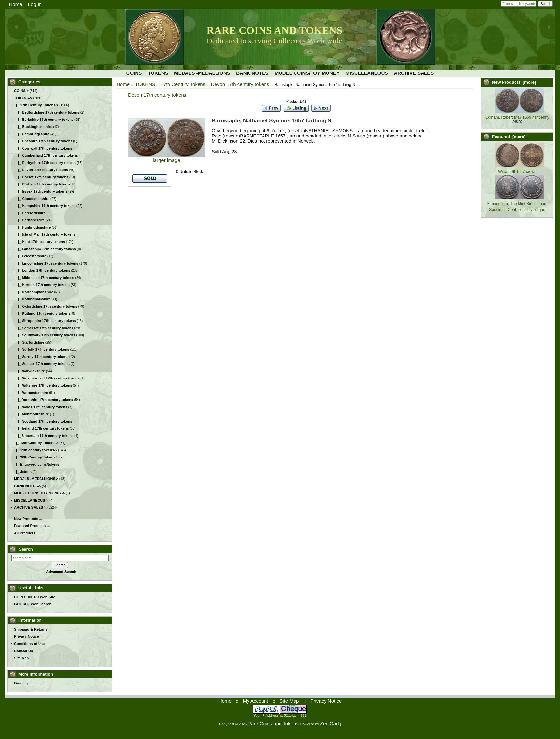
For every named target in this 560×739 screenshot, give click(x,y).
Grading (21, 683)
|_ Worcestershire (31, 393)
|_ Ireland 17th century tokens (41, 428)
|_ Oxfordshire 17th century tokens (46, 306)
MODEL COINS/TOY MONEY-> (40, 493)
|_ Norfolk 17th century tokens (42, 285)
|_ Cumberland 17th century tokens (46, 155)
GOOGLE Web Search (33, 604)
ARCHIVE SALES (414, 73)
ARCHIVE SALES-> (30, 507)
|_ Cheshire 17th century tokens (43, 141)
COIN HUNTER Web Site (35, 597)
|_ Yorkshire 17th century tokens (44, 400)
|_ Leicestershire (30, 256)
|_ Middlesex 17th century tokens (44, 278)
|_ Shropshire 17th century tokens (45, 321)
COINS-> (21, 91)
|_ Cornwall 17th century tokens (43, 148)
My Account (256, 701)
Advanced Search (61, 572)
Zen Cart (329, 723)
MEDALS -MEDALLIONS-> (36, 479)
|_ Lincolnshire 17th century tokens (46, 263)
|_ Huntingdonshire (32, 227)
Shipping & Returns (31, 629)
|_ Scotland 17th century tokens (43, 421)
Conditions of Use (29, 644)
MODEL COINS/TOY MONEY (307, 73)
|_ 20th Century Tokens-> (36, 457)
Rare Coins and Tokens (273, 723)
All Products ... (27, 533)
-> (23, 98)
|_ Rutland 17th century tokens (42, 313)
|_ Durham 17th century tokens (42, 184)
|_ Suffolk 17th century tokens (42, 349)
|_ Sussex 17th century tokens (42, 364)
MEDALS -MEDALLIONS (202, 73)
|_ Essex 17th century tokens (41, 191)
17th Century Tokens (183, 84)
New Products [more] (514, 82)
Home (16, 4)
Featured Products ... (32, 526)
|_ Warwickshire (30, 371)
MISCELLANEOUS (367, 73)
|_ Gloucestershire (32, 199)
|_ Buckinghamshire (33, 127)
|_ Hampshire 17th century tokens (45, 206)
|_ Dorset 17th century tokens (41, 177)
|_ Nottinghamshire (32, 299)
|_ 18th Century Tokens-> (36, 443)
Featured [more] (509, 137)
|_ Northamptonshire (34, 292)
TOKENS (145, 84)
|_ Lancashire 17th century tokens (45, 249)
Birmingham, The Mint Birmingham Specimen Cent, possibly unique (517, 204)
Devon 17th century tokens (240, 84)
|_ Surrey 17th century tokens (41, 357)
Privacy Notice (26, 636)
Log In (35, 4)
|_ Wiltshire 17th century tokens (43, 385)
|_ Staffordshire (29, 342)
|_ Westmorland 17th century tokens (47, 378)
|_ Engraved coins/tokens (37, 464)
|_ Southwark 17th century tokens (45, 335)
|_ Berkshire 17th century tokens (44, 120)
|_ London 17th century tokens (42, 270)
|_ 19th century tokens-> (36, 450)
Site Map (21, 658)
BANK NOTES (252, 73)
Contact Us (24, 651)
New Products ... (28, 519)
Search (26, 549)
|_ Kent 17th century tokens (40, 242)
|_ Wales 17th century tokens (41, 407)
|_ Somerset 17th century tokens (44, 328)
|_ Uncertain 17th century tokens (44, 436)
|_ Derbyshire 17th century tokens (45, 163)
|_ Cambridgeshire (32, 134)
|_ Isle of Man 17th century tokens (45, 234)
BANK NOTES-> (28, 486)
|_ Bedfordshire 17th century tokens (47, 112)
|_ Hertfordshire (29, 220)
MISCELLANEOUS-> (31, 500)
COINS (134, 73)
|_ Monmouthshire (32, 414)
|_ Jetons (23, 472)
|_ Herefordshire (30, 213)
